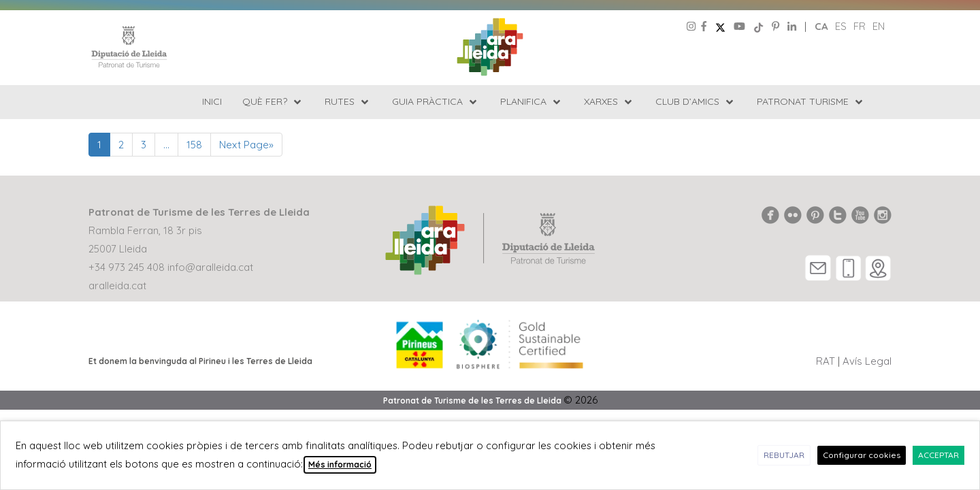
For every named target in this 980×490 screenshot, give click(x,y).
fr (860, 26)
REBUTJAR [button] (784, 455)
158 (194, 145)
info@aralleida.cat (210, 267)
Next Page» (246, 145)
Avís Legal (867, 361)
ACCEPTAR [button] (938, 455)
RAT (826, 361)
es (841, 26)
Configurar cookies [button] (862, 455)
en (879, 26)
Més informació (340, 464)
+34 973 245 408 (127, 267)
